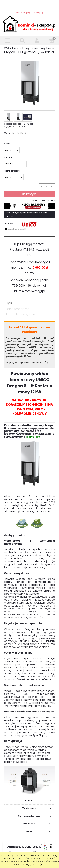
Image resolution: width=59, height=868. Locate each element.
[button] (7, 41)
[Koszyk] (52, 40)
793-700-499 (21, 285)
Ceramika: (9, 157)
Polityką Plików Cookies (26, 858)
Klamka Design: (12, 171)
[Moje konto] (37, 41)
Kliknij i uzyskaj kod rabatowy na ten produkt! (26, 214)
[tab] (29, 303)
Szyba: (7, 144)
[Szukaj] (22, 40)
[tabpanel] (29, 558)
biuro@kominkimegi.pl (30, 291)
